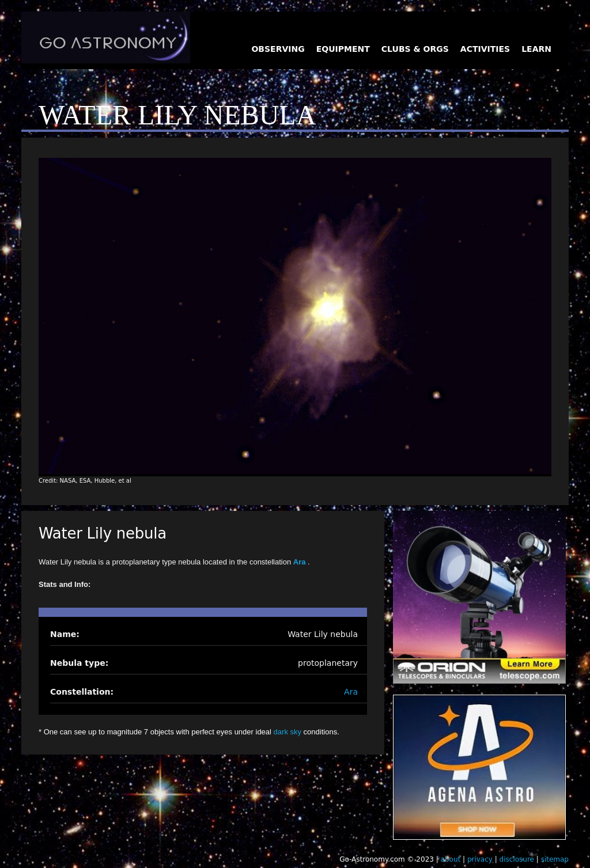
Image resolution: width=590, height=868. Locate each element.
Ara (300, 562)
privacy (480, 859)
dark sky (288, 732)
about (451, 859)
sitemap (555, 859)
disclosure (517, 859)
